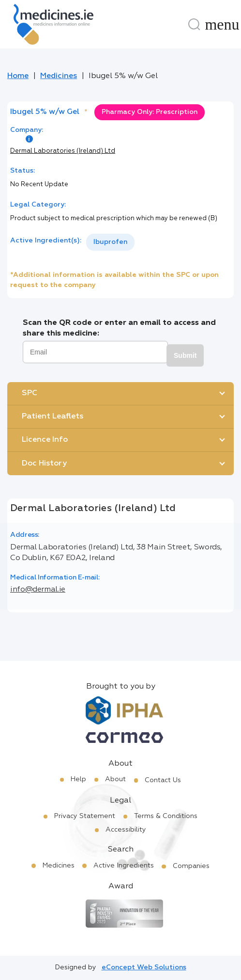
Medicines (59, 76)
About (115, 779)
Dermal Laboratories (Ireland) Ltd (63, 151)
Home (18, 76)
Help (78, 779)
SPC (30, 393)
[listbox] (110, 242)
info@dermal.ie (38, 590)
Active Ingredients (124, 866)
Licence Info (45, 440)
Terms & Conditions (166, 816)
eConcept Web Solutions (144, 967)
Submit (185, 355)
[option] (110, 242)
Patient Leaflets (53, 417)
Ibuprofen (110, 242)
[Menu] (222, 24)
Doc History (44, 464)
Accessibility (126, 830)
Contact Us (163, 780)
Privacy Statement (85, 816)
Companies (191, 866)
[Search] (194, 24)
